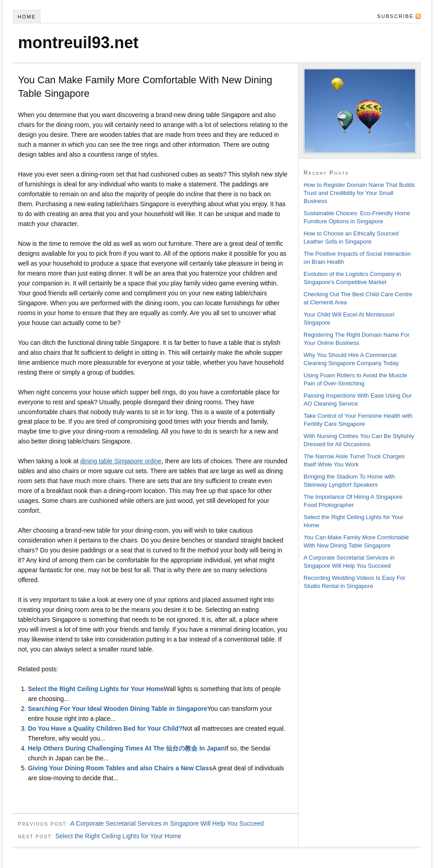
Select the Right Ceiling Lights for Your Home (96, 689)
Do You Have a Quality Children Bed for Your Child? (105, 728)
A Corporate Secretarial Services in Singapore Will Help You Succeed (167, 823)
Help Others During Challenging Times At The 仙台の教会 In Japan (126, 748)
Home (27, 17)
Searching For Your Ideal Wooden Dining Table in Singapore (118, 709)
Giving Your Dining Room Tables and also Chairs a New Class (120, 768)
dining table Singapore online (121, 461)
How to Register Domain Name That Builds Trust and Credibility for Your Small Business (359, 193)
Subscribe (395, 16)
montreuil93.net (78, 43)
